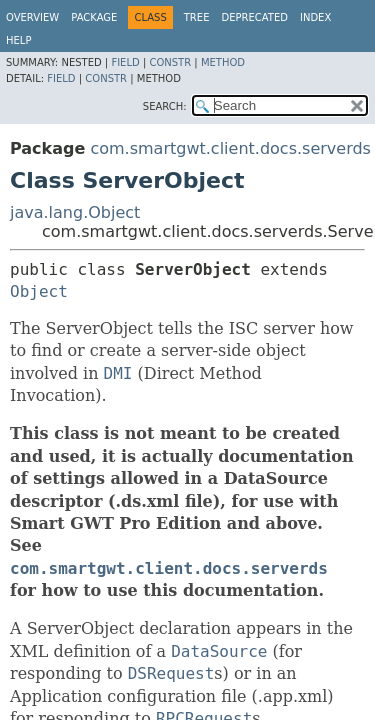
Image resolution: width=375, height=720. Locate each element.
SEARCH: (165, 106)
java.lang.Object (75, 212)
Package (94, 17)
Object (39, 291)
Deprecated (254, 17)
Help (18, 40)
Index (315, 17)
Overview (32, 17)
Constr (170, 62)
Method (223, 62)
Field (125, 62)
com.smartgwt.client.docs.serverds (230, 148)
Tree (197, 17)
